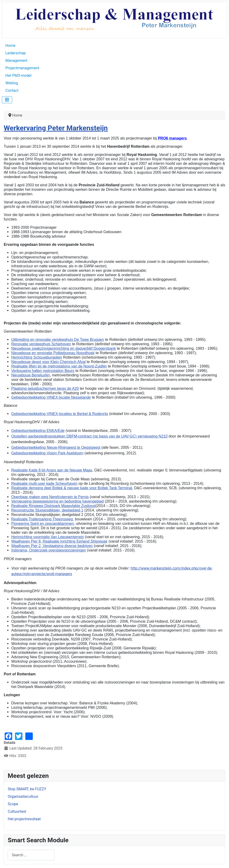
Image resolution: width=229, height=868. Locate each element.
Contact (12, 90)
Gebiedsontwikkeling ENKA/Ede (38, 431)
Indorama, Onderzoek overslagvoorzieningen (49, 550)
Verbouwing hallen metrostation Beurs (43, 371)
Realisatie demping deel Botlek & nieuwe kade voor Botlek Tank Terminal (72, 488)
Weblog (12, 83)
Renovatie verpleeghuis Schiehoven (41, 344)
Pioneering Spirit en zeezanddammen (42, 524)
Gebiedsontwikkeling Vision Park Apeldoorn (47, 453)
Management (16, 61)
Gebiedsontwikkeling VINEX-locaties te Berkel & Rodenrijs (60, 414)
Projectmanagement (22, 68)
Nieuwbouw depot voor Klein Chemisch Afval (48, 362)
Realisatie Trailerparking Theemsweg (42, 519)
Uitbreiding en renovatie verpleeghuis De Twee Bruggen (58, 340)
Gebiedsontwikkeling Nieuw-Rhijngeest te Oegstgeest (56, 447)
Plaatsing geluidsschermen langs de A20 (45, 388)
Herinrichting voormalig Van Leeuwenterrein (48, 537)
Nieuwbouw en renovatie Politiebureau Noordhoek (53, 353)
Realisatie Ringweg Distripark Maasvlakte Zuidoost (53, 506)
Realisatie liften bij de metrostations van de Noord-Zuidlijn (59, 366)
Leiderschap (16, 53)
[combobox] (31, 855)
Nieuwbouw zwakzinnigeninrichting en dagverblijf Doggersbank (63, 348)
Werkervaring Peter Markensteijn (56, 128)
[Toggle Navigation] (7, 100)
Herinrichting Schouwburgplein (37, 357)
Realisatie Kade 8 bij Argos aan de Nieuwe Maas (52, 470)
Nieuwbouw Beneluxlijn (31, 375)
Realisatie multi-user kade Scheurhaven (44, 484)
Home (10, 46)
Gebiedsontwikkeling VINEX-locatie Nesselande (51, 397)
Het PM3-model (18, 75)
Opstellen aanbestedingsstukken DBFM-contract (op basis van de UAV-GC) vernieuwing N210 (89, 436)
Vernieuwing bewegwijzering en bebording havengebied (57, 501)
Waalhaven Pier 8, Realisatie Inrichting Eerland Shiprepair (59, 541)
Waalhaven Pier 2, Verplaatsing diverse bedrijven (52, 546)
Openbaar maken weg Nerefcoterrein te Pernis (50, 497)
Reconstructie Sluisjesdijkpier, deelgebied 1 (47, 510)
